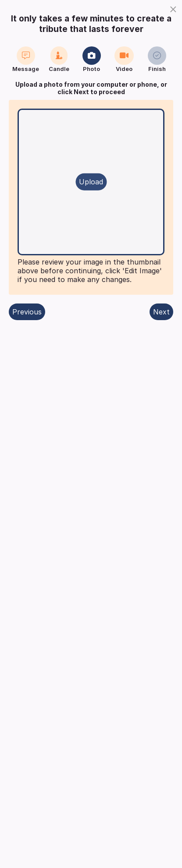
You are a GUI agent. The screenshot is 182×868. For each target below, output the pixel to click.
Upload (91, 182)
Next (161, 312)
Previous (27, 312)
